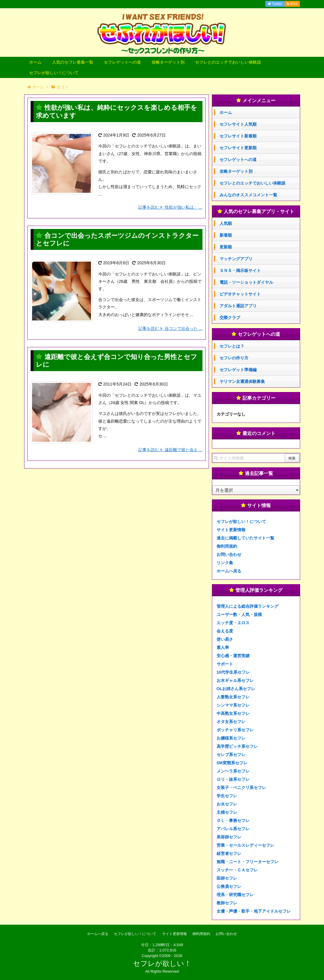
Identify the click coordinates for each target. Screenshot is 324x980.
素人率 (223, 647)
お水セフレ (227, 804)
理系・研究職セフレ (235, 895)
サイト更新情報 (231, 530)
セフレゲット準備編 (238, 370)
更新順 (226, 247)
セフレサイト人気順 (238, 124)
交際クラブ (230, 318)
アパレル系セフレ (233, 829)
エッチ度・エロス (233, 623)
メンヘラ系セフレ (233, 771)
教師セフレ (227, 903)
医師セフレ (227, 878)
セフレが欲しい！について (54, 73)
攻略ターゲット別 (168, 62)
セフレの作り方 (234, 358)
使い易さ (225, 639)
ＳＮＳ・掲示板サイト (240, 270)
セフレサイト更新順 (238, 148)
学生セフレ (227, 796)
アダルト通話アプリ (238, 306)
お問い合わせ (229, 554)
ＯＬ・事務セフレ (233, 820)
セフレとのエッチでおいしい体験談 (228, 62)
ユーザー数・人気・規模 (239, 614)
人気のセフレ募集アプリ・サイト (259, 211)
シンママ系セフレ (233, 705)
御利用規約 (227, 546)
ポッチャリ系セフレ (235, 730)
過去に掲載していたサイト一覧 (245, 538)
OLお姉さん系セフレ (236, 689)
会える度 (225, 631)
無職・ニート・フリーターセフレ (247, 862)
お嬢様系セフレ (231, 738)
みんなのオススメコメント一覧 (248, 195)
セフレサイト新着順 (238, 136)
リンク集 (225, 563)
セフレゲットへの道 (122, 62)
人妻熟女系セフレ (233, 697)
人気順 (226, 223)
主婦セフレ (227, 812)
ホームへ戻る (229, 571)
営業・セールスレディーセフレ (245, 845)
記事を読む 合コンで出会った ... (170, 328)
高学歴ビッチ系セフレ (237, 746)
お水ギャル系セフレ (235, 680)
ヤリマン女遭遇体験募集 (242, 381)
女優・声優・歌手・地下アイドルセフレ (254, 911)
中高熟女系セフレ (233, 713)
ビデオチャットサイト (240, 294)
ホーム (35, 62)
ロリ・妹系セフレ (233, 779)
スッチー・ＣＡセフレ (237, 870)
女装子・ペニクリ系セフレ (241, 788)
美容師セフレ (229, 837)
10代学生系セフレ (233, 672)
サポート (225, 664)
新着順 (226, 235)
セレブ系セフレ (231, 755)
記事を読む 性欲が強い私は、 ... (170, 207)
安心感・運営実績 (233, 656)
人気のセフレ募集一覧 (73, 62)
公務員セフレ (229, 886)
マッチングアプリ (236, 259)
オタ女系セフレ (231, 722)
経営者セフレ (229, 853)
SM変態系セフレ (232, 763)
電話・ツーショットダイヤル (246, 282)
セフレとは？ (232, 346)
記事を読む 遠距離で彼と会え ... (170, 450)
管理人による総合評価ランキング (247, 606)
